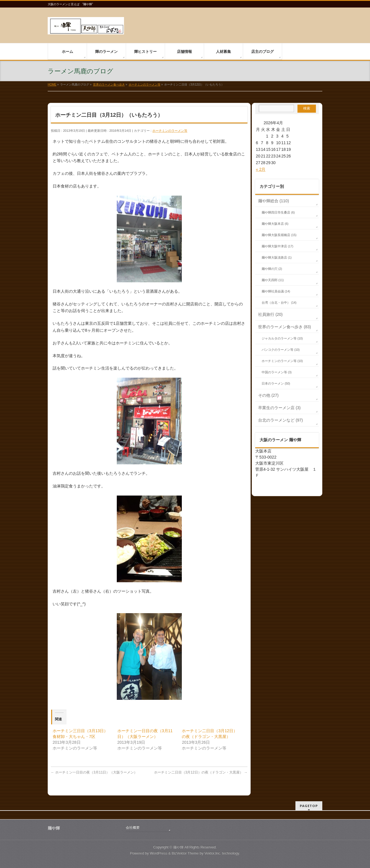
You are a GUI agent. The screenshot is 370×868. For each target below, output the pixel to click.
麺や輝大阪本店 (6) (275, 224)
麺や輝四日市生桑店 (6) (278, 212)
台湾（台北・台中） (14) (279, 303)
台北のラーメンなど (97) (281, 420)
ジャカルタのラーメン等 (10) (282, 338)
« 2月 (261, 169)
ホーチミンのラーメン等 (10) (282, 361)
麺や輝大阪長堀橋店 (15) (279, 235)
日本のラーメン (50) (276, 383)
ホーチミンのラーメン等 (170, 131)
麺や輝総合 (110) (274, 201)
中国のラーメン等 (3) (277, 372)
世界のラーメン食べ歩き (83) (285, 327)
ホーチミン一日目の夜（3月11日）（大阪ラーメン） (94, 772)
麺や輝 (178, 847)
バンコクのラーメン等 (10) (281, 350)
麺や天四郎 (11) (273, 280)
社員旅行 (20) (270, 314)
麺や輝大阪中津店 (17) (277, 246)
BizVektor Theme (185, 853)
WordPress (159, 853)
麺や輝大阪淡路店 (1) (277, 257)
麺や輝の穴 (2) (272, 269)
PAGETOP (309, 806)
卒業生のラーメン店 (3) (279, 408)
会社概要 (133, 828)
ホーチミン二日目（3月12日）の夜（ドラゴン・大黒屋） (201, 772)
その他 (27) (268, 395)
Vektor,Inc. (213, 853)
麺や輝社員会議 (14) (276, 291)
